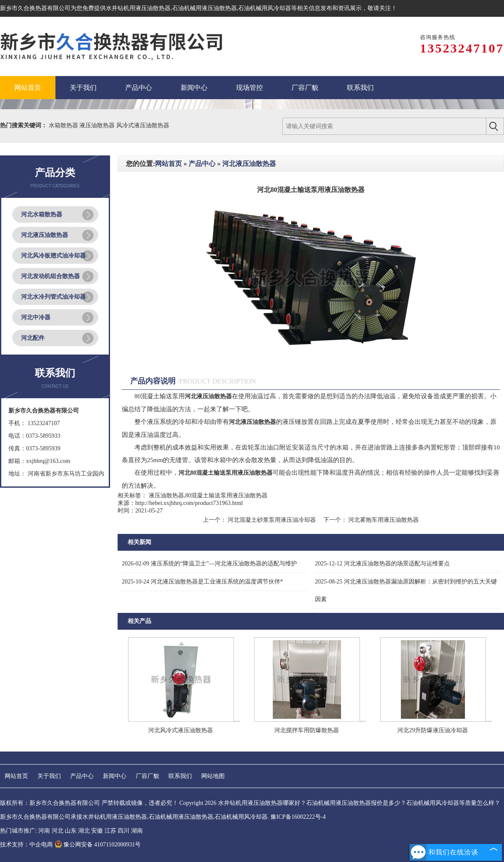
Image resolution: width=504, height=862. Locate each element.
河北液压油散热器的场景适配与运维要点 (382, 564)
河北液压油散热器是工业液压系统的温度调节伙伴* (202, 582)
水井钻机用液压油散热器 (138, 8)
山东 (71, 831)
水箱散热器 (64, 125)
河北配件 (33, 338)
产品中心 (202, 164)
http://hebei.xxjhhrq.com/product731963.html (189, 503)
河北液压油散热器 (45, 235)
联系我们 (180, 776)
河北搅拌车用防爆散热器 (307, 730)
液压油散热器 (98, 125)
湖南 (137, 831)
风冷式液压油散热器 (143, 125)
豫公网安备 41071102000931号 (98, 845)
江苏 (110, 831)
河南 (44, 831)
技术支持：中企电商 (26, 845)
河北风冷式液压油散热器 (181, 730)
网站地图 (213, 776)
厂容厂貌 (147, 776)
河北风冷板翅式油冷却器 (53, 256)
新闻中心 (115, 776)
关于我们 (49, 776)
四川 (123, 831)
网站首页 (168, 164)
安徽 (97, 831)
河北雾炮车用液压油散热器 (383, 520)
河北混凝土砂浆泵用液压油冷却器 (272, 520)
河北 (58, 831)
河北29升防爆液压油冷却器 (433, 730)
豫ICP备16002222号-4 (298, 817)
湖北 (84, 831)
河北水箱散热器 (42, 214)
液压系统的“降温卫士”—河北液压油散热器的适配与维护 (209, 564)
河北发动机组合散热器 (50, 276)
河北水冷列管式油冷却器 (53, 297)
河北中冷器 (36, 317)
